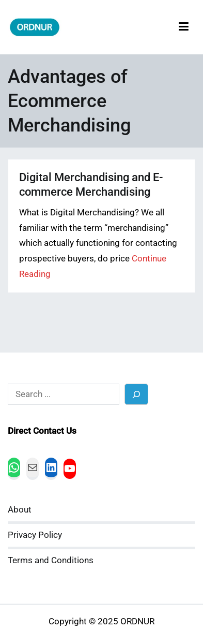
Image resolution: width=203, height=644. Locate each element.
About (20, 510)
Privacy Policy (35, 535)
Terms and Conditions (51, 560)
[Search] (137, 394)
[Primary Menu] (184, 27)
